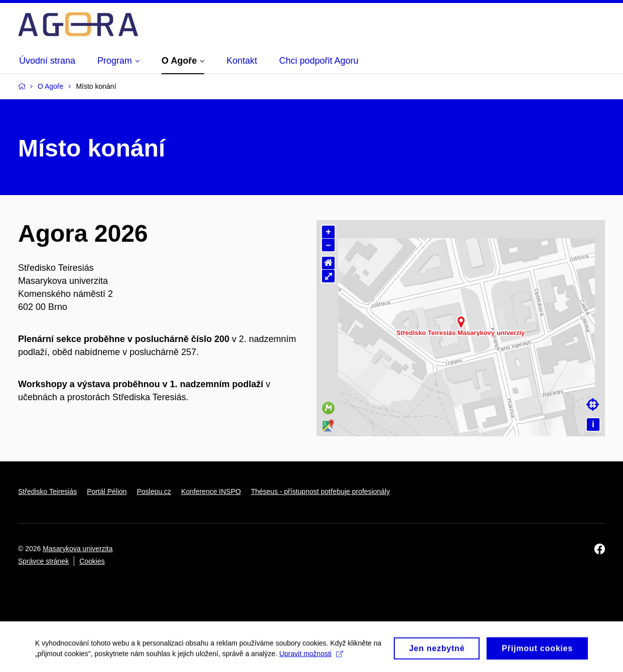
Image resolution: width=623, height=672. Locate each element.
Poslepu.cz (154, 491)
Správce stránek (43, 561)
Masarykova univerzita (77, 549)
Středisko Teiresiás (47, 491)
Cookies (92, 561)
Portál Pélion (107, 491)
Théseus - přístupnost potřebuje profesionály (320, 491)
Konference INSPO (211, 491)
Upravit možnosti (311, 656)
